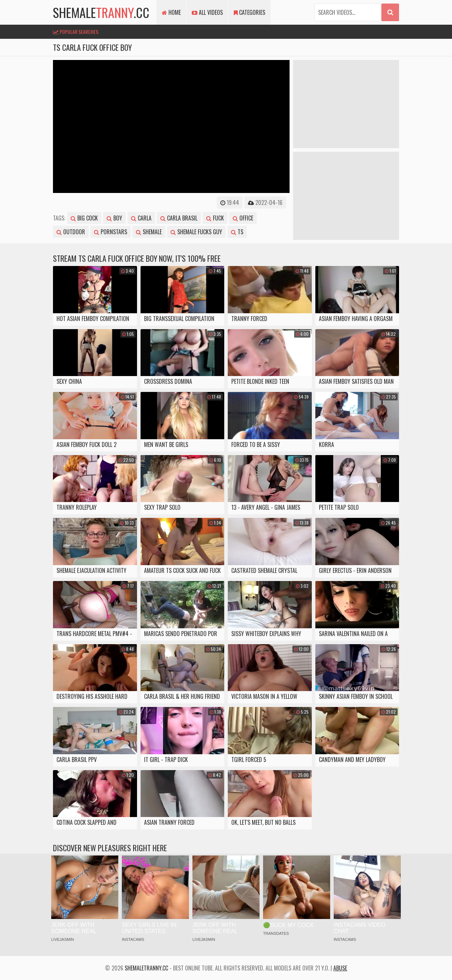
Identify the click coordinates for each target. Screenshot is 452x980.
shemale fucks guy (196, 232)
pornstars (111, 232)
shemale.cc (101, 12)
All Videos (207, 12)
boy (114, 218)
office (243, 218)
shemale (149, 232)
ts (237, 232)
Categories (249, 12)
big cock (84, 218)
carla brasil (179, 218)
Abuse (340, 968)
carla (141, 218)
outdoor (71, 232)
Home (171, 12)
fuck (215, 218)
